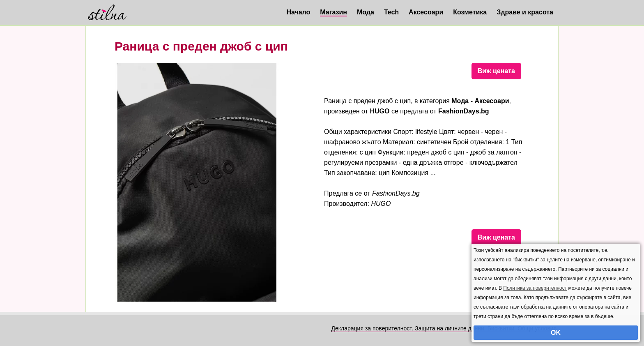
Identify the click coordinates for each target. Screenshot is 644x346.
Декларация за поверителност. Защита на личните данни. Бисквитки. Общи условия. (445, 328)
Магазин (333, 12)
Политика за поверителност (535, 288)
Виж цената (496, 71)
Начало (298, 12)
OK (556, 333)
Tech (391, 12)
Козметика (470, 12)
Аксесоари (426, 12)
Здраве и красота (525, 12)
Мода (366, 12)
